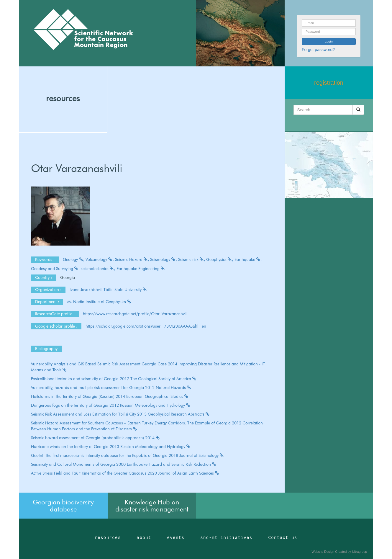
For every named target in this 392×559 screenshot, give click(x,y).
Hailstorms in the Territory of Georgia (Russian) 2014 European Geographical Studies (110, 396)
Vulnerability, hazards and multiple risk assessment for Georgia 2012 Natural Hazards (111, 388)
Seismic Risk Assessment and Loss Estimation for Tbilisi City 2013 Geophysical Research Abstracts (120, 414)
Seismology (164, 259)
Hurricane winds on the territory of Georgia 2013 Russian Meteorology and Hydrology (111, 447)
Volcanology (100, 259)
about (144, 538)
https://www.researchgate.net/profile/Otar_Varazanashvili (135, 314)
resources (63, 98)
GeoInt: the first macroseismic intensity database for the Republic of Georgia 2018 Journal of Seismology (128, 455)
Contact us (283, 538)
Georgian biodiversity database (63, 506)
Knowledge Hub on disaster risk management (152, 506)
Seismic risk (192, 259)
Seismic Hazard (132, 259)
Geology (74, 259)
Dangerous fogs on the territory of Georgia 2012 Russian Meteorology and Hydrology (111, 405)
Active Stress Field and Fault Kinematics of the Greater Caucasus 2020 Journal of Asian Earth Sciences (125, 473)
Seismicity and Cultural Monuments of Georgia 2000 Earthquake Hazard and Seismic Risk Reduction (124, 464)
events (176, 538)
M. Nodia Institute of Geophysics (99, 302)
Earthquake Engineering (141, 269)
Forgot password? (318, 50)
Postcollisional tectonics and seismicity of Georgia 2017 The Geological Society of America (114, 379)
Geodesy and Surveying (55, 269)
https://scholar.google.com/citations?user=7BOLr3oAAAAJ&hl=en (146, 326)
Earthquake (248, 259)
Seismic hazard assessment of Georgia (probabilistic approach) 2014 (96, 438)
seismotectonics (98, 269)
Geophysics (220, 259)
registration (329, 83)
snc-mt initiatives (226, 538)
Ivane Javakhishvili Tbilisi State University (108, 290)
